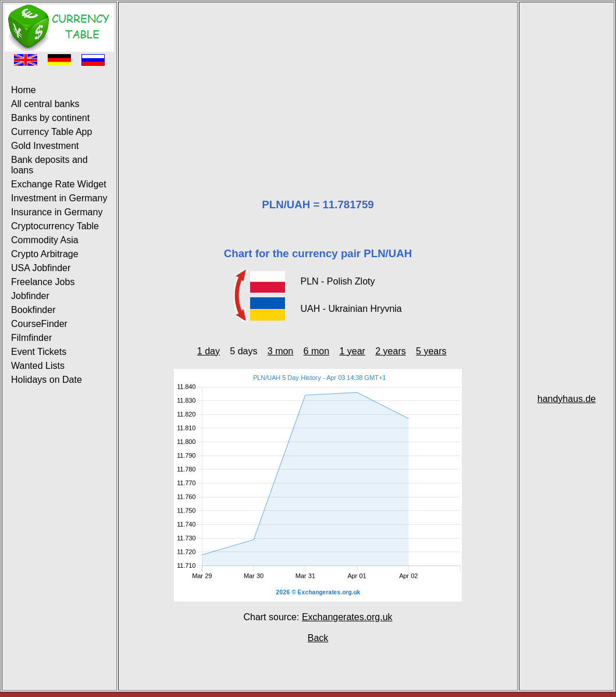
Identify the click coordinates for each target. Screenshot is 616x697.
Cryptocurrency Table (55, 226)
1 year (352, 351)
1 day (209, 351)
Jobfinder (30, 296)
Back (318, 638)
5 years (431, 351)
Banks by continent (50, 118)
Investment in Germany (59, 198)
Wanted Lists (38, 366)
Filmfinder (31, 338)
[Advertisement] (318, 86)
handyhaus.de (567, 399)
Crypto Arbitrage (45, 254)
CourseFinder (39, 324)
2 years (390, 351)
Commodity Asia (45, 240)
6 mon (316, 351)
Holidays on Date (47, 380)
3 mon (280, 351)
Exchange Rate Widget (59, 184)
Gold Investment (45, 146)
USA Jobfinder (41, 268)
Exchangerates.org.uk (347, 617)
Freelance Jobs (43, 282)
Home (24, 90)
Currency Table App (51, 132)
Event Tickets (39, 352)
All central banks (45, 104)
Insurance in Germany (57, 212)
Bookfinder (33, 310)
